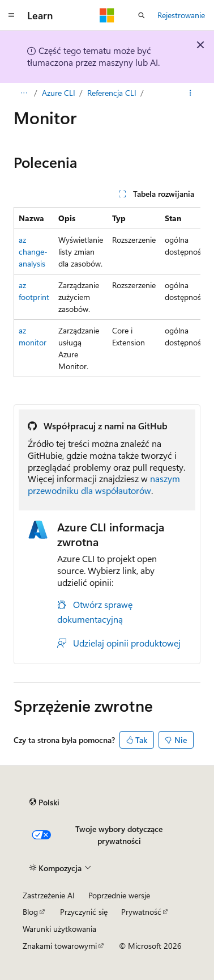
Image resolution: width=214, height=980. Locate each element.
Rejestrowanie (181, 15)
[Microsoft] (107, 15)
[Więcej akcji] (191, 93)
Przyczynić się (84, 912)
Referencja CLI (112, 93)
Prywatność (141, 912)
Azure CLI (59, 93)
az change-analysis (33, 252)
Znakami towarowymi (60, 946)
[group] (107, 292)
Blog (30, 912)
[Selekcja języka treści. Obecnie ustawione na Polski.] (44, 802)
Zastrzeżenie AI (49, 895)
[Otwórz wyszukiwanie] (142, 15)
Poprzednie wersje (119, 895)
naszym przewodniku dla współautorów (104, 484)
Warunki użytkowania (59, 929)
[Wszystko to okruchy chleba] (23, 93)
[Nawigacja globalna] (11, 15)
